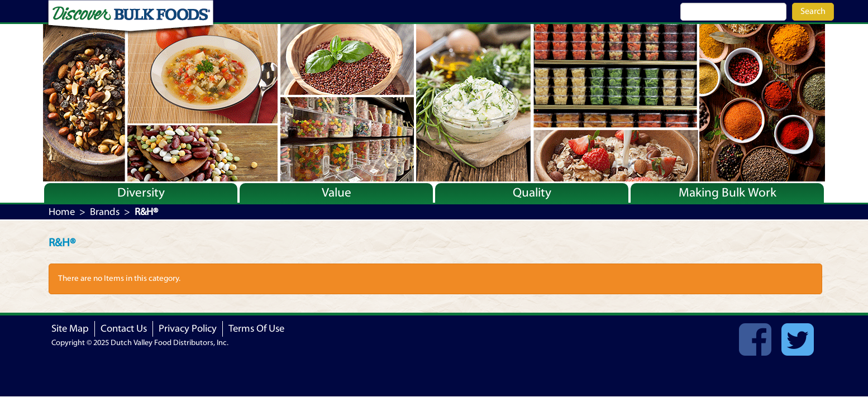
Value (337, 193)
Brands (105, 212)
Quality (532, 193)
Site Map (70, 329)
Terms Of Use (256, 329)
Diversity (141, 193)
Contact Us (124, 329)
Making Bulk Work (728, 193)
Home (62, 212)
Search (813, 11)
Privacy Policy (188, 329)
